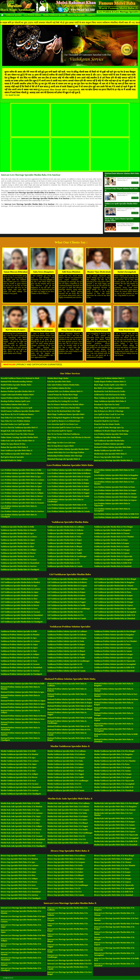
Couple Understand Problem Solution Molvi (17, 395)
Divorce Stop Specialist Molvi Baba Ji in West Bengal (114, 856)
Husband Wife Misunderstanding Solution (17, 382)
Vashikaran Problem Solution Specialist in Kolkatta (67, 635)
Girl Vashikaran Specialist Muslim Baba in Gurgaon (67, 586)
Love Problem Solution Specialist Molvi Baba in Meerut (22, 496)
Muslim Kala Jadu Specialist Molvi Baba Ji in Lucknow (22, 813)
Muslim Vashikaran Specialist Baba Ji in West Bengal (114, 751)
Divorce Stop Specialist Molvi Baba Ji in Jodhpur (19, 879)
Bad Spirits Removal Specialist (12, 457)
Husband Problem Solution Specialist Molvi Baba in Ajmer (23, 704)
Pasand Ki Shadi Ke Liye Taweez (106, 421)
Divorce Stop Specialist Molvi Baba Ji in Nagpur (66, 879)
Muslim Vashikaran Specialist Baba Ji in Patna (112, 764)
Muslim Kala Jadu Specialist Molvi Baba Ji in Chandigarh (23, 846)
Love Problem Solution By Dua (59, 388)
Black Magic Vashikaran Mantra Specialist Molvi (66, 414)
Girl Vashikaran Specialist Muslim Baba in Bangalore (114, 582)
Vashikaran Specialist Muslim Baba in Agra (17, 533)
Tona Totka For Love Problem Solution (15, 421)
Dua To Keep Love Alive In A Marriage (109, 411)
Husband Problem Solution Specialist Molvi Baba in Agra (22, 692)
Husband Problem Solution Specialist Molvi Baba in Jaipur (23, 701)
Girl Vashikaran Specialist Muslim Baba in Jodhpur (20, 602)
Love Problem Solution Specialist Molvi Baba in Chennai (115, 479)
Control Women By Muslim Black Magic (63, 395)
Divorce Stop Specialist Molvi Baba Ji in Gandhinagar (68, 885)
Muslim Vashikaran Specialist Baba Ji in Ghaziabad (114, 790)
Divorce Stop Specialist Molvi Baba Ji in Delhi (18, 856)
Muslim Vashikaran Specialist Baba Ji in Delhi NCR (114, 787)
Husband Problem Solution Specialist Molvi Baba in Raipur (70, 703)
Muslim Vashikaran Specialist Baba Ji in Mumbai (19, 754)
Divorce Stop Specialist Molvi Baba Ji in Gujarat (112, 882)
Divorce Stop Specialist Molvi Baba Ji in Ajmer (18, 872)
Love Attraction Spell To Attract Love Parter (64, 427)
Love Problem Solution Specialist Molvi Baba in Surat (21, 500)
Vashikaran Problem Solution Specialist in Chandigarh (21, 674)
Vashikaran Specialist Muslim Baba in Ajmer (18, 543)
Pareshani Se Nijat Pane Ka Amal (107, 404)
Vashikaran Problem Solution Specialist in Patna (112, 644)
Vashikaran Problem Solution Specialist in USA (65, 667)
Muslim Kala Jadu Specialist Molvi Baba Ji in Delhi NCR (116, 841)
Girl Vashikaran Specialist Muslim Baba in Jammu (113, 599)
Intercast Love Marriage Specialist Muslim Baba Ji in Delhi (23, 908)
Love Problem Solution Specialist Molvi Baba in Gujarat (115, 500)
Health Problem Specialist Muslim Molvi (16, 385)
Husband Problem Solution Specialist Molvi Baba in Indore (70, 706)
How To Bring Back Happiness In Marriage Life (65, 418)
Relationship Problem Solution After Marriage (65, 456)
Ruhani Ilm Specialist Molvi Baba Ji (14, 447)
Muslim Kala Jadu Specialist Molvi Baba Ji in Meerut (21, 830)
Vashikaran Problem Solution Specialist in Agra (19, 638)
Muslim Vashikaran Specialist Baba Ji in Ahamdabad (21, 787)
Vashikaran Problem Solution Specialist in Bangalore (114, 635)
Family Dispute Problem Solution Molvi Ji (110, 382)
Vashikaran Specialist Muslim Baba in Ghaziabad (113, 566)
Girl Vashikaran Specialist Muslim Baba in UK (65, 612)
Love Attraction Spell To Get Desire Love (63, 424)
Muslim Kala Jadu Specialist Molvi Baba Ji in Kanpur (114, 822)
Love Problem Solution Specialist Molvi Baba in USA (67, 508)
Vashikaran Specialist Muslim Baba (107, 437)
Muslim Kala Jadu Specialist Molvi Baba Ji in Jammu (114, 825)
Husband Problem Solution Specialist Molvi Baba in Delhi (23, 684)
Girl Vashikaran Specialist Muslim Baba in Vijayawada (115, 609)
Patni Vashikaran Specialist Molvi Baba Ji (17, 450)
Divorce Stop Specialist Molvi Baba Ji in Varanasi (19, 888)
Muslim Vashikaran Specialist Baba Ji (108, 450)
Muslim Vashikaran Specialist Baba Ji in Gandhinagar (68, 781)
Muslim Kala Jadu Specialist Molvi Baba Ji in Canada (68, 843)
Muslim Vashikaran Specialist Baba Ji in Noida (65, 761)
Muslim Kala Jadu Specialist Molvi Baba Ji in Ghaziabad (116, 845)
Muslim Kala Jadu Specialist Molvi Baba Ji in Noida (67, 813)
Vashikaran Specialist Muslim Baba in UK (63, 560)
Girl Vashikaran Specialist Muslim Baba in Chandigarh (22, 622)
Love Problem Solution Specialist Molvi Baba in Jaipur (21, 483)
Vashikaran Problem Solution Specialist (109, 444)
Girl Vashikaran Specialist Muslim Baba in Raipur (66, 592)
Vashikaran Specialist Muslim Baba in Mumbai (19, 530)
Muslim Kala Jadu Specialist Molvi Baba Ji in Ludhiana (69, 803)
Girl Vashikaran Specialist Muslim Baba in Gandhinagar (69, 609)
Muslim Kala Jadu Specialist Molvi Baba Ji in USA (67, 839)
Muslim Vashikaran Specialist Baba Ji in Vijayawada (114, 781)
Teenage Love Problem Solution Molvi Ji (109, 378)
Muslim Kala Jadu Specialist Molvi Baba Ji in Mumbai (21, 807)
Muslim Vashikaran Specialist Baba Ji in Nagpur (66, 774)
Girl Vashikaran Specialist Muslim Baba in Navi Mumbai (116, 589)
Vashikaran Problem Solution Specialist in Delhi (19, 631)
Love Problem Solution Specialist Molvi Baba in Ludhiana (69, 470)
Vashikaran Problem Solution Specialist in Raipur (66, 644)
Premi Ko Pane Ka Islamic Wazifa (107, 424)
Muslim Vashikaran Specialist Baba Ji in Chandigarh (21, 794)
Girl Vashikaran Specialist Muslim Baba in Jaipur (20, 592)
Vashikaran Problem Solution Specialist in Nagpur (66, 654)
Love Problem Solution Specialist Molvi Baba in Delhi (21, 470)
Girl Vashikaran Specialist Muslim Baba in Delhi (19, 579)
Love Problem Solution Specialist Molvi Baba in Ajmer (21, 486)
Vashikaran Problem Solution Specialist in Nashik (66, 658)
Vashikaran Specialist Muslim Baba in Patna (111, 540)
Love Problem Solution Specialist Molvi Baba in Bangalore (116, 475)
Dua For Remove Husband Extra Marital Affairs (66, 404)
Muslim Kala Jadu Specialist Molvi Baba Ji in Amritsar (22, 843)
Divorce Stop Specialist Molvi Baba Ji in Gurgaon (66, 862)
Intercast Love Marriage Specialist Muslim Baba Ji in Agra (23, 916)
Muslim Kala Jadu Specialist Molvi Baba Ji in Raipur (68, 816)
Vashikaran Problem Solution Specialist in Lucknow (20, 641)
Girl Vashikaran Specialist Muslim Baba (109, 441)
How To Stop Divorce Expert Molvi (61, 446)
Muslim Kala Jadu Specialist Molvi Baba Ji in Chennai (115, 810)
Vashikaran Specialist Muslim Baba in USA (64, 563)
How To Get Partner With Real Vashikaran (64, 434)
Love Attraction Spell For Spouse (60, 431)
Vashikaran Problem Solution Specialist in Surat (19, 661)
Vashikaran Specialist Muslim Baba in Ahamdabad (20, 563)
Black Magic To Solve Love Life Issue (61, 443)
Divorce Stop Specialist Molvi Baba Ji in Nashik (65, 882)
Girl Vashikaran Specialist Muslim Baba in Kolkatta (67, 582)
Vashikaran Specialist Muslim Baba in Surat (17, 556)
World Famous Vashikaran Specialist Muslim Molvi (20, 411)
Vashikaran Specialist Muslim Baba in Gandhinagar (67, 556)
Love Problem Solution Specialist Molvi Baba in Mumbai (22, 473)
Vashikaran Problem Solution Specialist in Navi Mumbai (115, 641)
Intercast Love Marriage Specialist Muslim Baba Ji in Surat (23, 949)
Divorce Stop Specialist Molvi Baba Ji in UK (64, 888)
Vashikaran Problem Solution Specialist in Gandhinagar (69, 661)
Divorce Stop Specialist (76, 15)
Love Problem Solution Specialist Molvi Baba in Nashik (68, 496)
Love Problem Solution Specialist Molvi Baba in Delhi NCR (116, 514)
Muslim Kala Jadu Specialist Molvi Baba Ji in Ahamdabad (23, 839)
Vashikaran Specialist (14, 15)
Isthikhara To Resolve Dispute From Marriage (111, 431)
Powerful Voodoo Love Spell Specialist (15, 424)
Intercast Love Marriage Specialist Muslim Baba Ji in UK (69, 960)
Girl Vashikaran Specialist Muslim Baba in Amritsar (21, 618)
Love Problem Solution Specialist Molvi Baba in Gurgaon (69, 477)
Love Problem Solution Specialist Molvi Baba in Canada (69, 511)
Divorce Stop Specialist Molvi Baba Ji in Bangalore (113, 859)
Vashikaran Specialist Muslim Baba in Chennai (112, 533)
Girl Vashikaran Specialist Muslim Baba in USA (66, 615)
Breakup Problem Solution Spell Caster (16, 401)
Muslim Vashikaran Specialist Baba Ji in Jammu (112, 771)
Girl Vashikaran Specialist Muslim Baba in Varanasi (20, 612)
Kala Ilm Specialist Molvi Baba (59, 382)
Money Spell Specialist (9, 388)
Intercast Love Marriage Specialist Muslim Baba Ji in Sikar (23, 935)
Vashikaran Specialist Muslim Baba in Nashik (65, 553)
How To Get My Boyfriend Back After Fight (64, 411)
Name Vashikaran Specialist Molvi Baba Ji (110, 401)
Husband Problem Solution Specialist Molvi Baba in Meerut (23, 716)
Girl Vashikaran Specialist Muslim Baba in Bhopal (66, 599)
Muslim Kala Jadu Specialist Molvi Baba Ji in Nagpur (68, 826)
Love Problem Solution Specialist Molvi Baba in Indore (68, 486)
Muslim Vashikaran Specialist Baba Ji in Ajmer (19, 767)
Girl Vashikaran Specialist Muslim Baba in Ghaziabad (114, 618)
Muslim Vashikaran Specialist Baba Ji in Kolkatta (66, 754)
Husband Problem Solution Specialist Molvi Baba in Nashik (70, 718)
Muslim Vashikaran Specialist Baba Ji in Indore (65, 767)
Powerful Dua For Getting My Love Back (63, 401)
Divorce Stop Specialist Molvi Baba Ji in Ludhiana (66, 856)
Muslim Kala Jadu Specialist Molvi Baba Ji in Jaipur (21, 816)
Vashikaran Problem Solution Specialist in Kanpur (113, 648)
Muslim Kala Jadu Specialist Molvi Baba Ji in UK (66, 836)
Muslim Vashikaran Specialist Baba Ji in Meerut (19, 777)
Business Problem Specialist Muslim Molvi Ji (18, 391)
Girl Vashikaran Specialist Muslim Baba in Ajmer (19, 595)
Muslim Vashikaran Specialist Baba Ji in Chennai (113, 758)
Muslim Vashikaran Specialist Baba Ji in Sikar (18, 771)
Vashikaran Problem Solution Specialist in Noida (66, 641)
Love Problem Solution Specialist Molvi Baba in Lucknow (22, 480)
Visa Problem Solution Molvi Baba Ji (15, 404)
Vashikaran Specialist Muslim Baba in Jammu (111, 546)
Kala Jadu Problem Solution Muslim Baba (63, 385)
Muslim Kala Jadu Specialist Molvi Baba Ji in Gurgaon (68, 810)
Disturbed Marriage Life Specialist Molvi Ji (64, 459)
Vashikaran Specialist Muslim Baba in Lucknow (19, 537)
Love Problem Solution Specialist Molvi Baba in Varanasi (22, 503)
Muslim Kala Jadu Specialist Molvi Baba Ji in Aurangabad (116, 838)
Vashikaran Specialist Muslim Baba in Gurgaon (65, 533)
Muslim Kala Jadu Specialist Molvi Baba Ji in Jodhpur (21, 826)
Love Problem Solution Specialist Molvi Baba (111, 434)
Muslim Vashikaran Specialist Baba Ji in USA (65, 787)
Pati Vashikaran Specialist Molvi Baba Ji (16, 454)
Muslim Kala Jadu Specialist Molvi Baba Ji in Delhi (20, 803)
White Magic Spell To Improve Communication (112, 408)
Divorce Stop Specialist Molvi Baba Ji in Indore (65, 872)
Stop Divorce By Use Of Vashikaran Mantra (17, 414)
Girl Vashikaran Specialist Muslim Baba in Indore (66, 595)
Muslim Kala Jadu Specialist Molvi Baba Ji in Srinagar (115, 828)
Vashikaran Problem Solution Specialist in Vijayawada (115, 661)
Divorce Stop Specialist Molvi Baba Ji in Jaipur (19, 869)
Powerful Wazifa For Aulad (11, 460)
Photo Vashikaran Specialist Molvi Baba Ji (110, 398)
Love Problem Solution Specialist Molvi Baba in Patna (114, 487)
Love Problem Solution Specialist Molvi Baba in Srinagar (116, 497)
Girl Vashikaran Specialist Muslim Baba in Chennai (114, 586)
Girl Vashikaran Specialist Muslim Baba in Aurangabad (115, 612)
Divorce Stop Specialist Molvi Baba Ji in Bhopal (65, 875)
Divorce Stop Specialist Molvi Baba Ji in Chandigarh (21, 898)
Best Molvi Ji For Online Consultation (108, 388)
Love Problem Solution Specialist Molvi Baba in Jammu (115, 494)
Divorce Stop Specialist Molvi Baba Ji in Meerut (19, 882)
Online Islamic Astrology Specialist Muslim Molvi (19, 437)
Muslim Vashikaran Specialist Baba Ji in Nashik (66, 777)
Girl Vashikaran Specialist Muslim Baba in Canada (67, 618)
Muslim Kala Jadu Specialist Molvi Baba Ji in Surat (20, 833)
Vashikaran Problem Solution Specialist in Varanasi (20, 664)
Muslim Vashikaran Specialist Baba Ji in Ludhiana (67, 751)
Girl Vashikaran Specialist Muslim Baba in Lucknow (21, 589)
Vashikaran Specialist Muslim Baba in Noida (64, 537)
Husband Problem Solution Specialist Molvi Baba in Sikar (23, 707)
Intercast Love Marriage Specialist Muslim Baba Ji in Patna (117, 924)
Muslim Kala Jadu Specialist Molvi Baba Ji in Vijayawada (116, 835)
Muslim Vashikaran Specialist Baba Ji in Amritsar (20, 790)
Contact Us (91, 15)
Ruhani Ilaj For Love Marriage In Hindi (63, 398)
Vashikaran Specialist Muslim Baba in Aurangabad (113, 560)
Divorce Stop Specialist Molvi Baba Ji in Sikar (18, 875)
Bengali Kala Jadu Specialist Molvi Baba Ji (17, 431)
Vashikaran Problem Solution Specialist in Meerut (20, 658)
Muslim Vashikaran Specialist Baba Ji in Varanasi (20, 784)
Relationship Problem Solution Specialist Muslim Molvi (68, 449)
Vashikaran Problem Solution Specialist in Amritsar (20, 671)
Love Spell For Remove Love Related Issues (64, 421)
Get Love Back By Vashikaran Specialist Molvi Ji (19, 427)
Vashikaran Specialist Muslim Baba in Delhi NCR (113, 563)
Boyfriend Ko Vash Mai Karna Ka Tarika (110, 391)
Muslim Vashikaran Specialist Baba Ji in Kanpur (112, 767)
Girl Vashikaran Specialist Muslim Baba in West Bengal (115, 579)
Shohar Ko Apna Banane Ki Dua (13, 444)
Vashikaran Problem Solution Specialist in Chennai (113, 638)
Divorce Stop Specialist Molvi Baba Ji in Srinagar (113, 879)
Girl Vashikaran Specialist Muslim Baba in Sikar (19, 599)
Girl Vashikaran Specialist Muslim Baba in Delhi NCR (115, 615)
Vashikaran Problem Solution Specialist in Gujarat (113, 658)
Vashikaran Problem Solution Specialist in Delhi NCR (114, 667)
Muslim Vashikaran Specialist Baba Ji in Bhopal (66, 771)
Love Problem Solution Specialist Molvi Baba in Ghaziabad (116, 517)
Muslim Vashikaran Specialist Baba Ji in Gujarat (113, 777)
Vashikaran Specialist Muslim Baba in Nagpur (65, 550)
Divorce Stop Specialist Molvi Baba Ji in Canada (66, 895)
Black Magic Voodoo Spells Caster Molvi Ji (110, 385)
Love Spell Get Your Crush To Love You (109, 414)
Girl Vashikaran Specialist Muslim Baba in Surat (19, 609)
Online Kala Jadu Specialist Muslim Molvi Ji (18, 441)
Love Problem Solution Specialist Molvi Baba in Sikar (21, 490)
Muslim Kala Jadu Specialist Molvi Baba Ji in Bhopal (68, 823)
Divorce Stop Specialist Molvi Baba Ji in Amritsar (19, 895)
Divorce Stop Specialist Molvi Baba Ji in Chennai (113, 862)
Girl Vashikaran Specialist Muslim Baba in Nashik (66, 605)
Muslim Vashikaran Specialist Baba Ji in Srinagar (113, 774)
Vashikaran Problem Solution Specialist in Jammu (113, 651)
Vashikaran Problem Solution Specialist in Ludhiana (67, 631)
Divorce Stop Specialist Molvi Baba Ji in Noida (65, 865)
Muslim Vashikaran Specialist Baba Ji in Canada (66, 790)
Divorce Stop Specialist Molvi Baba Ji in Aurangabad (114, 888)
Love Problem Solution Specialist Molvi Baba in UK (67, 505)
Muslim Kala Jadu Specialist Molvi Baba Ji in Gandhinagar (70, 833)
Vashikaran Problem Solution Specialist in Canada (66, 671)
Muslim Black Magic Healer (58, 378)
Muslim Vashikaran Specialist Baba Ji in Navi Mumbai (115, 761)
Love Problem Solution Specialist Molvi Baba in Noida (68, 480)
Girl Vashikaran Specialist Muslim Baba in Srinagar (114, 602)
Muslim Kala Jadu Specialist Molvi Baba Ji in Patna (114, 818)
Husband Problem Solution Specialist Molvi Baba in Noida (69, 699)
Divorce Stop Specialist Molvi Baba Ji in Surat (18, 885)
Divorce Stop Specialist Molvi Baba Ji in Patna (112, 869)
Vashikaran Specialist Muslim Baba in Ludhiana (66, 527)
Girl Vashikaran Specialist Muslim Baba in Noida (66, 589)
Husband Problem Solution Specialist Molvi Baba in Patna (116, 699)
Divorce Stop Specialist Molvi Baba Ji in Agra (18, 862)
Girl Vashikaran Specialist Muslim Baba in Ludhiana (67, 579)
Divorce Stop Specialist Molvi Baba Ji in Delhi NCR (113, 892)
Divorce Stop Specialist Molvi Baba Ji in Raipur (65, 869)
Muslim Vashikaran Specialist (54, 15)
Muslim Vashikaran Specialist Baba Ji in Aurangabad (114, 784)
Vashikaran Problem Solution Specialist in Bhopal (66, 651)
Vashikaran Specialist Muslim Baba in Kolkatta (65, 530)
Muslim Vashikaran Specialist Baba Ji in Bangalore (113, 754)
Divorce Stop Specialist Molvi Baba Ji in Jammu (112, 875)
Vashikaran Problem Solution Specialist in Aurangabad (115, 664)
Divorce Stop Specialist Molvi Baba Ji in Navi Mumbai (115, 865)
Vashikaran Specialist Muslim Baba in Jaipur (18, 540)
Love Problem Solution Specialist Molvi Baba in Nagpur (69, 493)
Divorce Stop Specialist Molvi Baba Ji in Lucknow (20, 865)
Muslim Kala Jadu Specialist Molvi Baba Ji (110, 454)
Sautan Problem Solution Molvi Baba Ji (16, 398)
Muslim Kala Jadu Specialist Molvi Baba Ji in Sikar (20, 823)
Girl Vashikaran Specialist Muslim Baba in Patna (113, 592)
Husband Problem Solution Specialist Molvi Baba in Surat (23, 719)
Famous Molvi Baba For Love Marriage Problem (66, 452)
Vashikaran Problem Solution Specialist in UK (65, 664)
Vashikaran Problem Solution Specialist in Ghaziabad (114, 671)
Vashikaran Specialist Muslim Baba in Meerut (18, 553)
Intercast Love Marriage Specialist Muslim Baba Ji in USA (70, 964)
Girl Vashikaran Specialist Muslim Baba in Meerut (20, 605)
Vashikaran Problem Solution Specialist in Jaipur (19, 644)
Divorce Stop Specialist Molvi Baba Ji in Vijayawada (114, 885)
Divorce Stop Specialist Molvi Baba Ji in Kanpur (112, 872)
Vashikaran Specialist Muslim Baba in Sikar (17, 546)
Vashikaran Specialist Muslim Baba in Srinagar (112, 550)
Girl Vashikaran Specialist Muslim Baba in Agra (19, 586)
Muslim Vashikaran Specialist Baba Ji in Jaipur (19, 764)
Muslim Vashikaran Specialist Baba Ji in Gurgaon (66, 758)
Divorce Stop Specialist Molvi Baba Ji (108, 457)
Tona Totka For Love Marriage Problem (16, 418)
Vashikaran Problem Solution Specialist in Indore (66, 648)
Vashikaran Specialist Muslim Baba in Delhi (17, 527)
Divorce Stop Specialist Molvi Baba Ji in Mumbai (19, 859)
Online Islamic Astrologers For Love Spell (16, 408)
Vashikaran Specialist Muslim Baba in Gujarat (112, 553)
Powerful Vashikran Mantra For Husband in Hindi (20, 378)
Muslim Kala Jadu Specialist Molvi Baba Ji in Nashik (68, 830)
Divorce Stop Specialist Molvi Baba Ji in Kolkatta (66, 859)
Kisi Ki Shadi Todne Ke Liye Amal (107, 418)
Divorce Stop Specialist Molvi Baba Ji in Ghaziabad (113, 895)
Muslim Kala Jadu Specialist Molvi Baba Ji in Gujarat (115, 831)
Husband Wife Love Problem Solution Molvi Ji (65, 391)
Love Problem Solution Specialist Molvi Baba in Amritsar (22, 511)
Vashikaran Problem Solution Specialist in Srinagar (113, 654)
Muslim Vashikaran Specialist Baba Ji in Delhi (18, 751)
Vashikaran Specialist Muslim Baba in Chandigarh (20, 569)
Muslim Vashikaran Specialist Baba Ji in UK (64, 784)
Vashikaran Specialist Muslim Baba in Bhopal (65, 546)
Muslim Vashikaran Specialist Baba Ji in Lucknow (20, 761)
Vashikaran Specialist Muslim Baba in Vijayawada (113, 556)
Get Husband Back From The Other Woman (17, 434)
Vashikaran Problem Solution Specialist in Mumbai (20, 635)
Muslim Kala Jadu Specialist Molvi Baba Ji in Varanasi (22, 836)
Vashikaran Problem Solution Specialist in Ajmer (19, 648)
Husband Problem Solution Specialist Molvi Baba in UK (69, 726)
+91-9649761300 (12, 95)
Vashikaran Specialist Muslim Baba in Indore (65, 543)
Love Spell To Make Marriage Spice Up (109, 427)
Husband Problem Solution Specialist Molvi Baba (113, 447)
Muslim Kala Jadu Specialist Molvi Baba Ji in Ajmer (21, 820)
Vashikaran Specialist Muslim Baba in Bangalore (112, 530)
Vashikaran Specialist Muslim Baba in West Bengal (113, 527)
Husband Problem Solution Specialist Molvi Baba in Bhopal (70, 709)
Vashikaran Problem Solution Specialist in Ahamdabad (21, 667)
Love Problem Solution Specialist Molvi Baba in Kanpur (115, 490)
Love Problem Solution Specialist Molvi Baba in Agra (21, 477)
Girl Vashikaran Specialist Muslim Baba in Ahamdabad (22, 615)
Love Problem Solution (32, 15)
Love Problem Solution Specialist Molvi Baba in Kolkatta (69, 473)
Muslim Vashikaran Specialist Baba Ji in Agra (18, 758)
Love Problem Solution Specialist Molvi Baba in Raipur (68, 483)
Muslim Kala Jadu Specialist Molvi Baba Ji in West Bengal (116, 803)
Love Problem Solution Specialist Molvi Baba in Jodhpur (22, 493)
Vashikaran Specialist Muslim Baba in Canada (65, 566)
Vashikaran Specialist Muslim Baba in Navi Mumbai (114, 537)
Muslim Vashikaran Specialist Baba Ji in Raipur (66, 764)
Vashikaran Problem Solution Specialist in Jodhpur (20, 654)
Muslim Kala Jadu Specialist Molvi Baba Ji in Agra (20, 810)
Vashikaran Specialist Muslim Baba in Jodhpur (19, 550)
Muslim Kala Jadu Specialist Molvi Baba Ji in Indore (67, 820)
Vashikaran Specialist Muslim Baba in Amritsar (19, 566)
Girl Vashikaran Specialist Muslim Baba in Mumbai (20, 582)
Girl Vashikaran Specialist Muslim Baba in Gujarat (113, 605)
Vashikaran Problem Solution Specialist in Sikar (19, 651)
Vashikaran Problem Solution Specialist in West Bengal (115, 631)
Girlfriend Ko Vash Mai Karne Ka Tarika (110, 395)
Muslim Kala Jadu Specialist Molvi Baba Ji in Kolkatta (68, 807)
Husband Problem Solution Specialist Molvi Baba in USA (69, 730)
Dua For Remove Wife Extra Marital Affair (64, 408)
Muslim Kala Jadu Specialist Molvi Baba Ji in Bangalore (115, 807)
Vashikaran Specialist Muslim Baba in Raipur (65, 540)
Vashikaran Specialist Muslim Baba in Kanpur (112, 543)
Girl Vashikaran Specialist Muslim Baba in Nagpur (67, 602)
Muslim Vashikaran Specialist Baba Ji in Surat (18, 781)
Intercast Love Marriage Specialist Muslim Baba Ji (113, 460)
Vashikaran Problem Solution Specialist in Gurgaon (67, 638)
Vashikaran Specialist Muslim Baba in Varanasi (19, 560)
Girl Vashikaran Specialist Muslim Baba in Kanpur (113, 595)
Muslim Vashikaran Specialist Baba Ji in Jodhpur (19, 774)
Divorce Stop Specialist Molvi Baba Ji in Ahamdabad (21, 892)
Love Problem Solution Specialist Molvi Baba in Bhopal (68, 490)
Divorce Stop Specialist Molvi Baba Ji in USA (65, 892)
